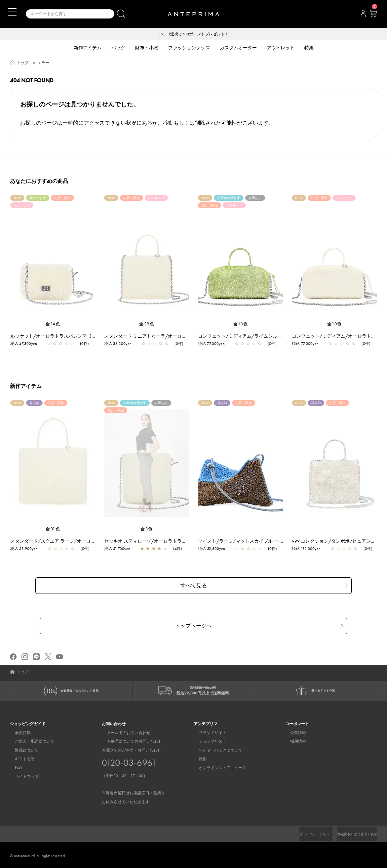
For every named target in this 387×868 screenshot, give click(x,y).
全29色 (147, 325)
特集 (198, 757)
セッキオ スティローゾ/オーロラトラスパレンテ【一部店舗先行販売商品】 (186, 542)
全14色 (53, 325)
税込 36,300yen (121, 344)
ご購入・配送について (30, 740)
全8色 (147, 530)
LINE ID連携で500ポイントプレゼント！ (193, 34)
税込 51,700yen (120, 549)
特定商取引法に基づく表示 (353, 832)
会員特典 (18, 731)
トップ (22, 63)
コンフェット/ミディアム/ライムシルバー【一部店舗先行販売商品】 (273, 337)
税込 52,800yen (215, 549)
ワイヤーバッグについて (215, 748)
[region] (147, 464)
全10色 (241, 325)
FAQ (14, 766)
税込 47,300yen (27, 344)
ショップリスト (208, 740)
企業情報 (293, 731)
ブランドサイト (208, 731)
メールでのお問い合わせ (124, 731)
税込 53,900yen (27, 549)
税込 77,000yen (215, 344)
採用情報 (293, 740)
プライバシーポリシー (305, 832)
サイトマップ (22, 774)
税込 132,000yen (310, 549)
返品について (22, 748)
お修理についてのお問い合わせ (130, 740)
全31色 (53, 530)
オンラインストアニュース (217, 766)
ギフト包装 (20, 757)
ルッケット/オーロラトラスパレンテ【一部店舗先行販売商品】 (80, 337)
